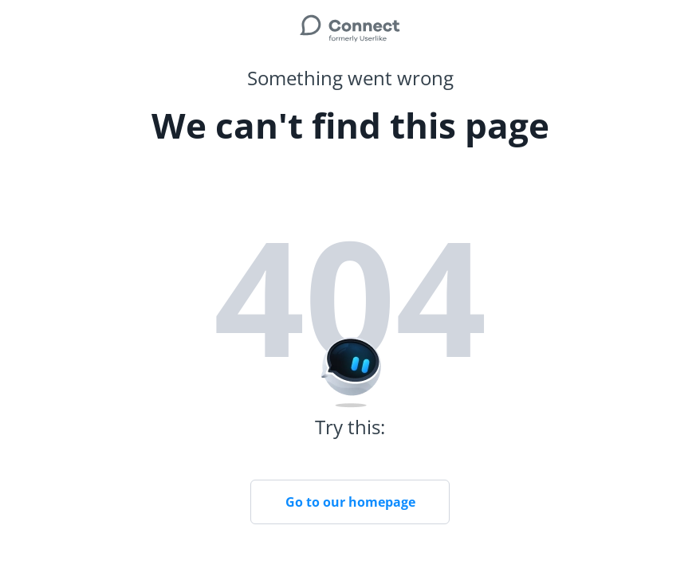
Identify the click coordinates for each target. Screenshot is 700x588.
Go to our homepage (350, 502)
